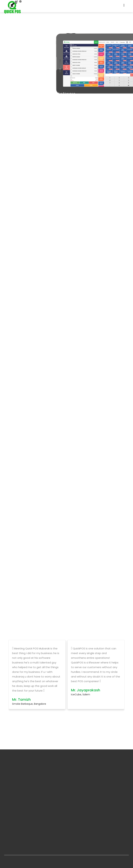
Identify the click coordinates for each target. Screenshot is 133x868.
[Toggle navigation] (124, 6)
